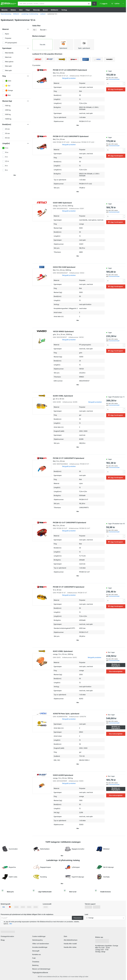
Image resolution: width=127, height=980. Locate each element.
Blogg (3, 940)
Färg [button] (4, 76)
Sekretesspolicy (38, 940)
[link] (118, 4)
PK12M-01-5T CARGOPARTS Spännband (79, 460)
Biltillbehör (55, 10)
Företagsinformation (7, 936)
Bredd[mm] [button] (7, 124)
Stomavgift (36, 951)
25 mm (7, 129)
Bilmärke (5, 10)
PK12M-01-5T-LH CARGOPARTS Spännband (79, 71)
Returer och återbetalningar (41, 969)
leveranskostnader (114, 79)
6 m (6, 166)
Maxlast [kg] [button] (7, 101)
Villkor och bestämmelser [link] (41, 944)
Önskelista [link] (36, 962)
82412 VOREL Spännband (79, 653)
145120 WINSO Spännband (79, 333)
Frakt (34, 958)
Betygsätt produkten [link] (69, 78)
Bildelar (13, 10)
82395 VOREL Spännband (79, 397)
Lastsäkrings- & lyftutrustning (30, 14)
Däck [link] (65, 936)
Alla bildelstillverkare (71, 940)
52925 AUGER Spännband (79, 777)
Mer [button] (11, 924)
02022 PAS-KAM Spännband (79, 269)
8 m (6, 170)
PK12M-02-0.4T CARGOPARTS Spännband (79, 524)
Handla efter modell (70, 944)
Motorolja (36, 10)
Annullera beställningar (40, 947)
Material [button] (6, 29)
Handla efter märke (70, 947)
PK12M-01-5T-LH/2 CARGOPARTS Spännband (79, 138)
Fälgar (28, 10)
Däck (21, 10)
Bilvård (45, 10)
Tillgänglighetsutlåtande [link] (40, 973)
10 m (7, 152)
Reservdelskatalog (6, 14)
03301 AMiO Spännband (79, 204)
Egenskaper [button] (7, 48)
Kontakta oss (37, 954)
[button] (89, 4)
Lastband (43, 14)
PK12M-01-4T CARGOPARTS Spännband (79, 588)
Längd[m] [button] (6, 143)
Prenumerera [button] (78, 918)
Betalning (35, 965)
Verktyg (64, 10)
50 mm (7, 138)
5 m (6, 157)
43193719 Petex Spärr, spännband (66, 714)
